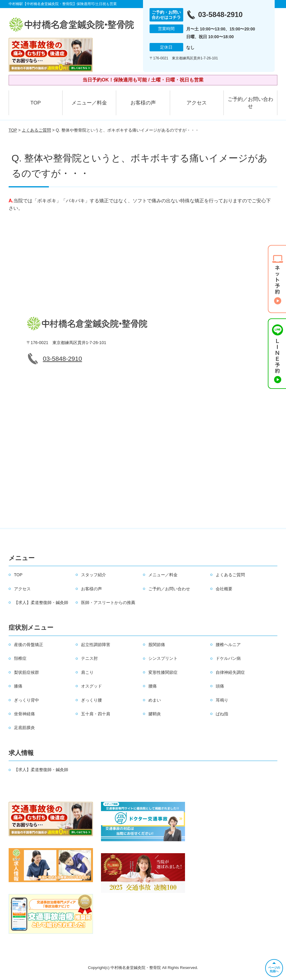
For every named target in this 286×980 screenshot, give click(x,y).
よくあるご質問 (36, 130)
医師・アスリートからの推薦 (108, 603)
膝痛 (18, 686)
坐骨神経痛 (24, 714)
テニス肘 (89, 658)
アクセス (197, 103)
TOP (36, 103)
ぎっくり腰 (91, 700)
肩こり (87, 672)
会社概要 (224, 589)
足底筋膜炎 (24, 728)
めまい (155, 700)
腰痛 (153, 686)
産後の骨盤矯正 (29, 645)
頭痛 (220, 686)
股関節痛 (157, 645)
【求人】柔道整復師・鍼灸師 (41, 603)
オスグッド (91, 686)
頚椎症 (20, 658)
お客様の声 (143, 103)
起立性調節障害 (96, 645)
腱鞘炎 (155, 714)
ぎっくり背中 (27, 700)
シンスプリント (163, 658)
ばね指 (222, 714)
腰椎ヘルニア (228, 645)
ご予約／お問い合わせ (250, 103)
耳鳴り (222, 700)
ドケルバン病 (228, 658)
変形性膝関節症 (163, 672)
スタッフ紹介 (94, 575)
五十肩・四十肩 (96, 714)
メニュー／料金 (89, 103)
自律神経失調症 (230, 672)
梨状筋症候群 (27, 672)
